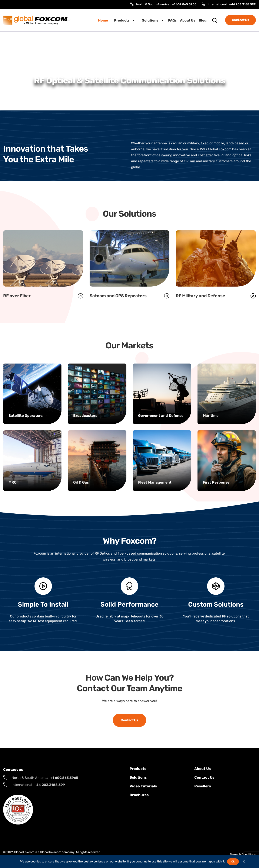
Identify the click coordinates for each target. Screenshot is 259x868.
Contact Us (240, 20)
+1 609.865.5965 (184, 4)
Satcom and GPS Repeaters (118, 296)
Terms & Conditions (243, 854)
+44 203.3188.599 (243, 4)
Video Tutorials (143, 786)
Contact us (204, 777)
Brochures (139, 795)
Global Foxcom (24, 852)
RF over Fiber (17, 296)
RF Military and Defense (200, 296)
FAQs (172, 20)
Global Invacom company (57, 852)
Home (103, 20)
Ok (233, 861)
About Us (188, 20)
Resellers (203, 786)
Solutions (150, 20)
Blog (203, 20)
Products (122, 20)
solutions (138, 777)
